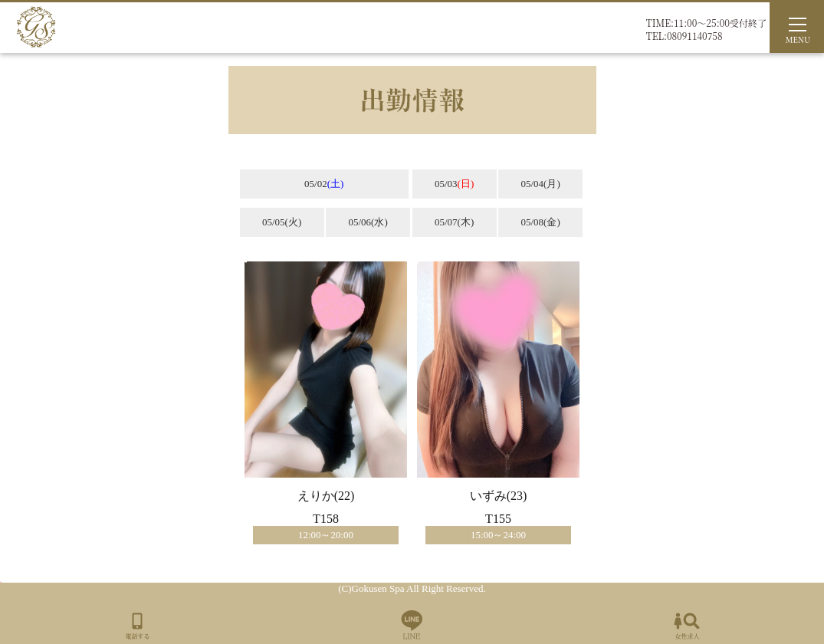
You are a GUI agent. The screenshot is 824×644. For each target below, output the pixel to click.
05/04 (540, 184)
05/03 (454, 184)
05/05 (282, 222)
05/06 (368, 222)
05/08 (540, 222)
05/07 (454, 222)
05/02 (324, 184)
